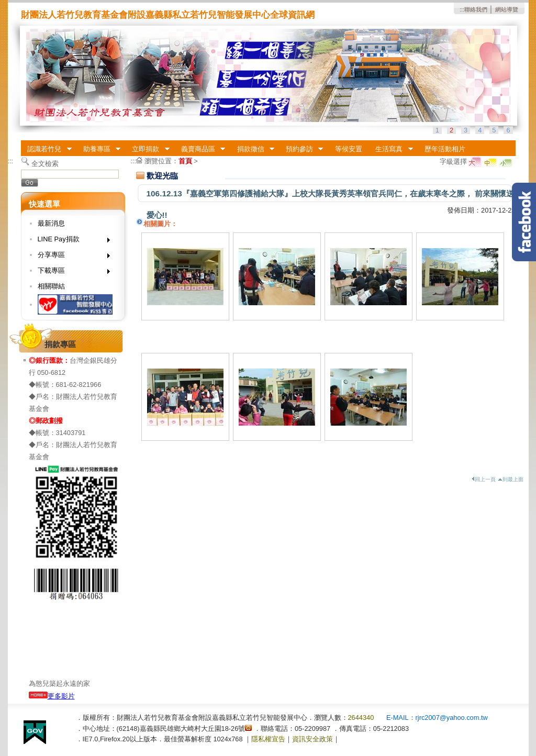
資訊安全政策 (312, 739)
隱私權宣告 (268, 739)
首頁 (185, 161)
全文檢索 (45, 164)
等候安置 (349, 149)
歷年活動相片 (445, 149)
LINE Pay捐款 (70, 241)
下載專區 (70, 273)
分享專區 (70, 257)
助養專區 (98, 149)
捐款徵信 (252, 149)
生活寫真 (391, 149)
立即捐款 (148, 149)
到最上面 (511, 479)
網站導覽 (507, 9)
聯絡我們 (476, 9)
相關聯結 (51, 286)
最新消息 (51, 223)
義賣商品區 (200, 149)
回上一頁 (484, 479)
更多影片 (52, 696)
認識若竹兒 (46, 149)
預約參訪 (301, 149)
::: (462, 9)
